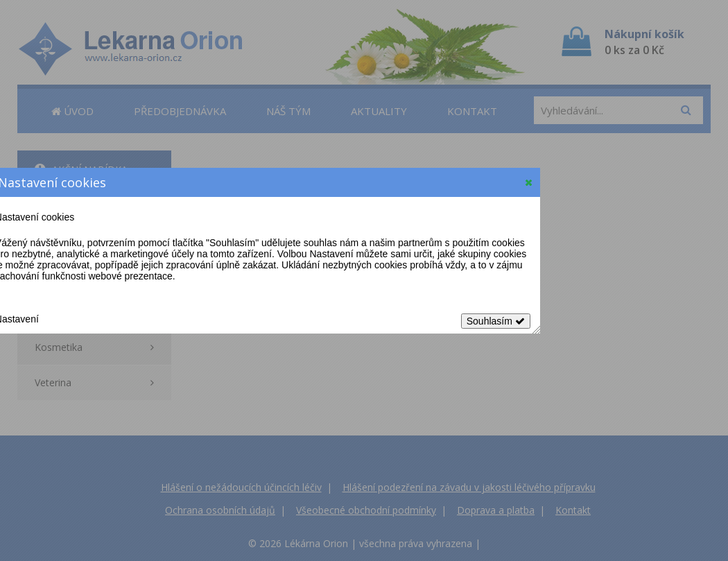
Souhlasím (496, 321)
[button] (529, 182)
